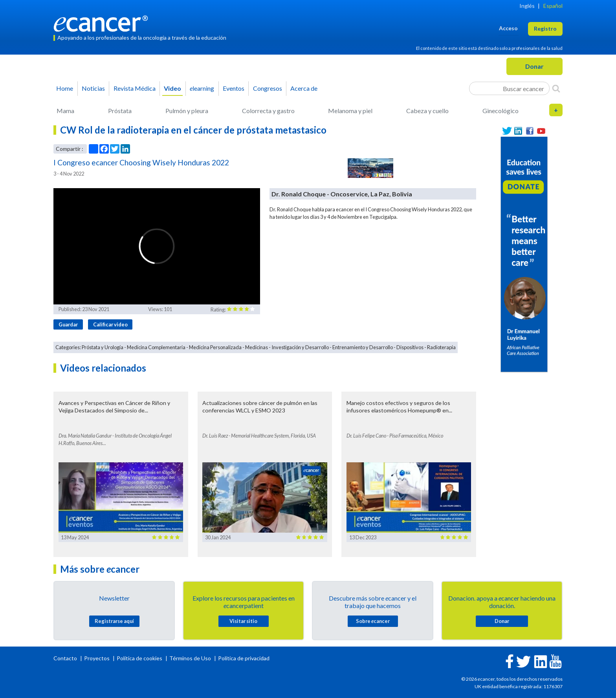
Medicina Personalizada (215, 347)
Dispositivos (410, 347)
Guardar (68, 324)
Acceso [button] (508, 28)
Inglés (527, 6)
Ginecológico (500, 111)
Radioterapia (441, 347)
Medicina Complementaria (156, 347)
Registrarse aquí (114, 621)
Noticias (93, 88)
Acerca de (304, 88)
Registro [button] (545, 28)
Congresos (268, 88)
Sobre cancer (373, 621)
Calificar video (110, 324)
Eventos (234, 88)
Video (172, 88)
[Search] (556, 88)
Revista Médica (135, 88)
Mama (65, 111)
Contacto (66, 658)
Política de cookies (139, 658)
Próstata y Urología (103, 347)
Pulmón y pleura (187, 111)
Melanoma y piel (350, 111)
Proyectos (97, 658)
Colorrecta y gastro (268, 111)
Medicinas (257, 347)
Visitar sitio (243, 621)
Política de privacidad (244, 658)
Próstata (120, 111)
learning (202, 88)
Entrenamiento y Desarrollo (363, 347)
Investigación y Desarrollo (300, 347)
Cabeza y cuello (427, 111)
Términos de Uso (190, 658)
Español (553, 6)
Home (65, 88)
